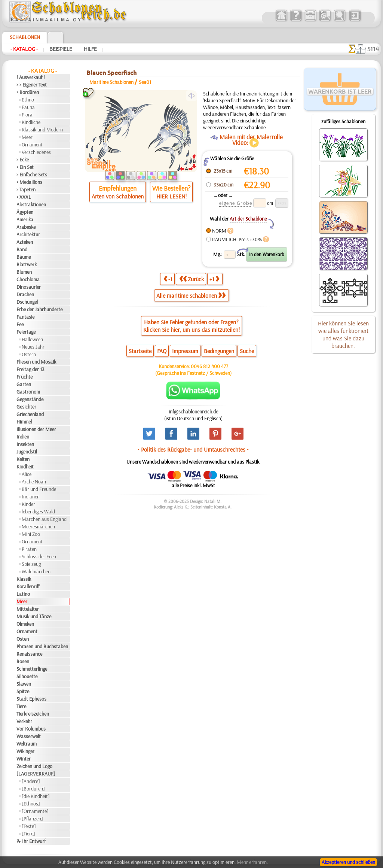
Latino (23, 594)
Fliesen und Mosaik (36, 362)
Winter (24, 759)
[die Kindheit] (36, 796)
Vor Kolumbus (31, 729)
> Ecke (23, 160)
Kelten (23, 459)
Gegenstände (30, 399)
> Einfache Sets (32, 174)
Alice (27, 474)
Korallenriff (28, 586)
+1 (214, 279)
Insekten (25, 444)
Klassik (24, 579)
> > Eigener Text (32, 85)
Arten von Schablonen (118, 196)
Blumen (24, 272)
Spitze (23, 691)
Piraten (29, 549)
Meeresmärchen (38, 526)
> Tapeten (26, 189)
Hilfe (90, 49)
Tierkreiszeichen (33, 714)
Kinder (28, 504)
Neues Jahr (33, 347)
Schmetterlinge (32, 669)
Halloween (32, 339)
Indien (23, 437)
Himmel (24, 422)
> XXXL (24, 197)
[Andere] (31, 781)
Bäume (24, 257)
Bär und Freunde (39, 489)
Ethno (28, 100)
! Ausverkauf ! (31, 77)
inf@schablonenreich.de (193, 412)
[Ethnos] (31, 804)
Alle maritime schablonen (191, 295)
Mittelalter (28, 609)
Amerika (25, 219)
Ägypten (25, 212)
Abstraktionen (31, 204)
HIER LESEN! (171, 196)
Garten (24, 384)
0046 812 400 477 (209, 366)
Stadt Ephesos (31, 699)
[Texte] (29, 826)
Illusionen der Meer (36, 429)
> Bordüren (28, 92)
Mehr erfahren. (252, 862)
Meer (27, 137)
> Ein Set (25, 167)
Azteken (25, 242)
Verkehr (24, 721)
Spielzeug (31, 564)
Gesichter (26, 407)
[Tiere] (28, 834)
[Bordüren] (33, 789)
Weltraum (27, 744)
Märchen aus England (44, 519)
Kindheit (25, 467)
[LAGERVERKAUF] (36, 774)
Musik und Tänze (34, 616)
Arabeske (26, 227)
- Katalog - (24, 49)
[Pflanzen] (32, 819)
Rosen (23, 661)
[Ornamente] (35, 811)
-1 (168, 279)
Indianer (30, 497)
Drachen (25, 294)
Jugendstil (27, 452)
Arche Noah (34, 482)
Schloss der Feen (39, 556)
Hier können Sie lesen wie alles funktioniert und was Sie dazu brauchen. (343, 334)
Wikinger (25, 751)
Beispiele (61, 49)
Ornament (32, 145)
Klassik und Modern (42, 130)
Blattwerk (27, 264)
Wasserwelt (29, 736)
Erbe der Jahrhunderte (39, 309)
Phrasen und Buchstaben (42, 646)
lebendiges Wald (38, 512)
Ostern (29, 354)
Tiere (21, 706)
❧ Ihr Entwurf (31, 841)
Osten (23, 639)
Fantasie (25, 317)
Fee (20, 324)
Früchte (24, 377)
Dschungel (27, 302)
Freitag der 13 (30, 369)
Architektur (28, 234)
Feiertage (26, 332)
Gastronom (28, 392)
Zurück (191, 279)
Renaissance (29, 654)
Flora (27, 115)
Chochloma (28, 279)
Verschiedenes (36, 152)
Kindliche (31, 122)
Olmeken (25, 624)
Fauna (28, 107)
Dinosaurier (29, 287)
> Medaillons (29, 182)
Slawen (24, 684)
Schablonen (25, 37)
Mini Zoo (31, 534)
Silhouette (27, 676)
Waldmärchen (36, 571)
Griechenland (30, 414)
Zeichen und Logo (34, 766)
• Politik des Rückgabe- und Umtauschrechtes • (193, 449)
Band (22, 249)
